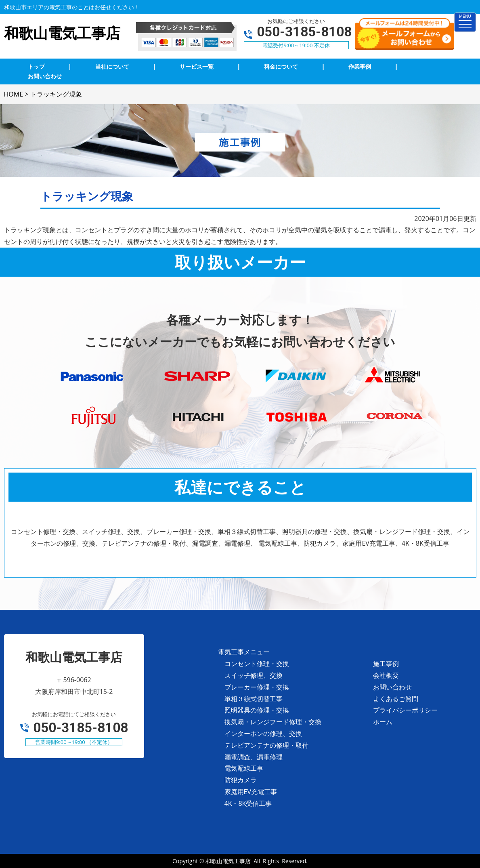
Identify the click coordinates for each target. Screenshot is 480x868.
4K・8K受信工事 (248, 803)
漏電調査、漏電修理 (254, 757)
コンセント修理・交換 (257, 664)
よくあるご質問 (396, 699)
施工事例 (386, 664)
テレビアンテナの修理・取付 (266, 745)
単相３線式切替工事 (254, 699)
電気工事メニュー (244, 652)
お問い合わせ (392, 687)
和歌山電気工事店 (228, 861)
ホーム (383, 722)
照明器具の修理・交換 (257, 710)
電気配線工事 (244, 768)
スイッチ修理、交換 (254, 675)
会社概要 (386, 675)
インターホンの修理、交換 (263, 733)
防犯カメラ (241, 780)
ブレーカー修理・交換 (257, 687)
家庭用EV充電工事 (251, 792)
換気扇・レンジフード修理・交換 (273, 722)
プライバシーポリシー (405, 710)
